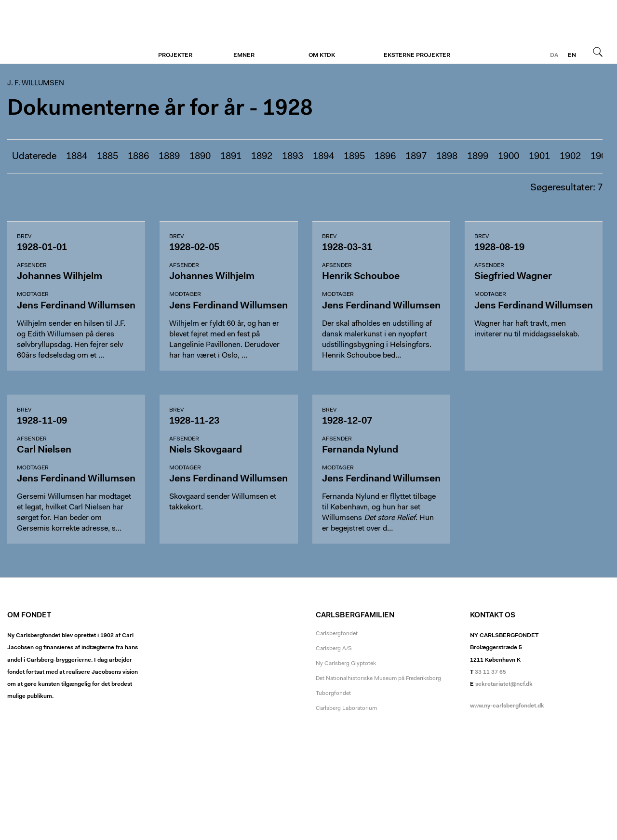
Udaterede (34, 157)
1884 (77, 157)
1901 (539, 157)
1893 (293, 157)
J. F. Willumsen (66, 32)
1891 (231, 157)
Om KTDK (322, 55)
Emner (244, 55)
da (554, 55)
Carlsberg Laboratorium (346, 708)
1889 (169, 157)
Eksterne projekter (417, 55)
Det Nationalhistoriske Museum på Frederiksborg (378, 679)
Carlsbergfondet (337, 634)
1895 (354, 157)
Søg (598, 52)
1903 (601, 157)
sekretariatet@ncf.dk (504, 684)
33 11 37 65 (490, 672)
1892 (262, 157)
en (572, 55)
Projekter (175, 55)
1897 (416, 157)
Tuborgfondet (333, 693)
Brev (24, 237)
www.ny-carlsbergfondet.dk (507, 706)
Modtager (33, 294)
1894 (323, 157)
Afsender (32, 266)
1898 (447, 157)
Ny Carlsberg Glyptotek (346, 664)
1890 (200, 157)
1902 (570, 157)
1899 (478, 157)
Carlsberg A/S (334, 649)
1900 (509, 157)
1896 (385, 157)
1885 (107, 157)
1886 (138, 157)
